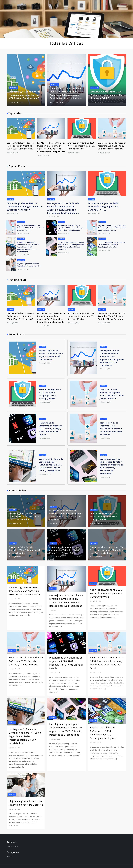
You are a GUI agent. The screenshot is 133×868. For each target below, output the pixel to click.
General (14, 88)
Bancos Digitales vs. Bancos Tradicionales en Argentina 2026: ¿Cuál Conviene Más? (25, 95)
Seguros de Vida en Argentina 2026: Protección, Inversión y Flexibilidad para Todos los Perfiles (112, 228)
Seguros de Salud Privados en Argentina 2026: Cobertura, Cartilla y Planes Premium (112, 146)
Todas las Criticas (66, 43)
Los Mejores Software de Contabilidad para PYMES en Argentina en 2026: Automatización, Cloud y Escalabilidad (28, 247)
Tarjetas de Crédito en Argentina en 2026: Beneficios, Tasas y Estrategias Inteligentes (112, 245)
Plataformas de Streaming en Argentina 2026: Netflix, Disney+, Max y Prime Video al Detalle (71, 228)
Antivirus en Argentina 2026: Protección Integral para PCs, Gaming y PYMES (106, 95)
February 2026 (12, 846)
